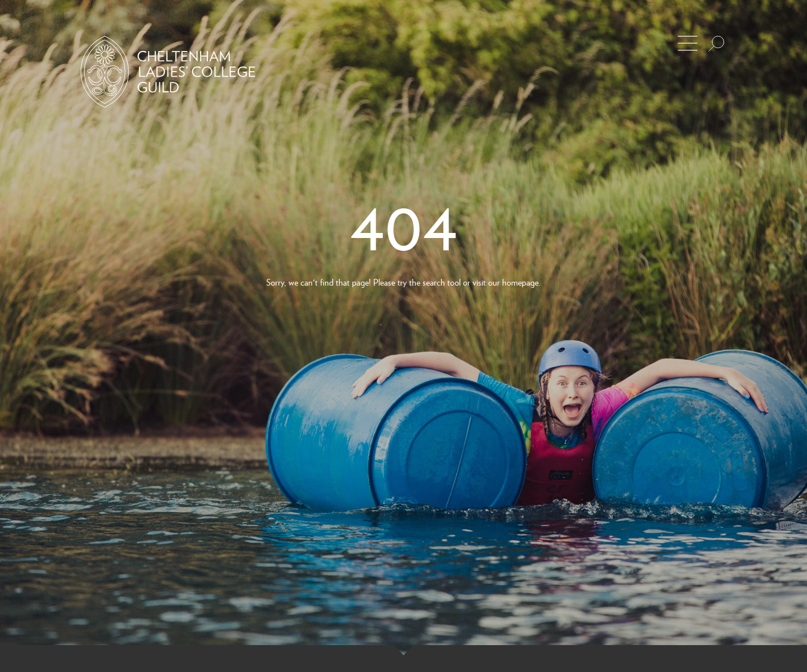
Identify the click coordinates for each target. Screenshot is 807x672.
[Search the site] (716, 44)
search (434, 282)
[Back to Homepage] (168, 72)
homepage (520, 282)
